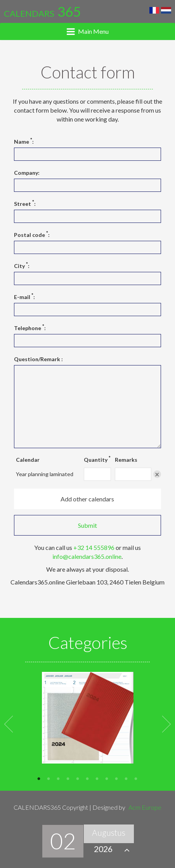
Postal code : (32, 235)
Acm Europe (145, 807)
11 (136, 778)
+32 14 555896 (94, 547)
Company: (27, 173)
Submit (87, 525)
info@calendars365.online (87, 556)
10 (126, 778)
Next (167, 723)
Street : (25, 204)
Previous (8, 723)
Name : (24, 141)
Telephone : (30, 328)
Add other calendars (87, 499)
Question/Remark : (38, 359)
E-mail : (24, 297)
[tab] (87, 31)
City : (22, 266)
